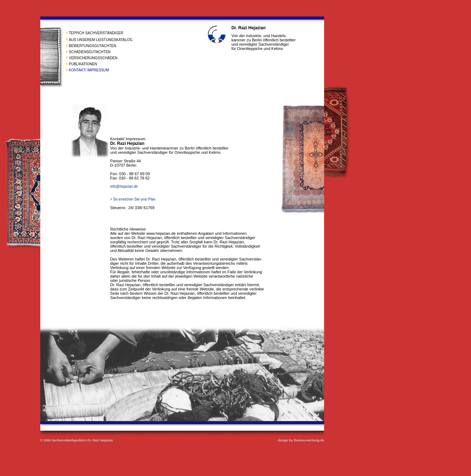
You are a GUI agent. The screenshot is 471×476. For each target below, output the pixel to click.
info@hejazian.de (124, 186)
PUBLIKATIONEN (83, 64)
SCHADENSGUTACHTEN (90, 52)
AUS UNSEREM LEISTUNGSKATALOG (101, 40)
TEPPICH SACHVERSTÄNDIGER (96, 33)
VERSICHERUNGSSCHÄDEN (93, 58)
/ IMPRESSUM (97, 70)
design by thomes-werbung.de (301, 440)
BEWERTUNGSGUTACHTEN (93, 46)
